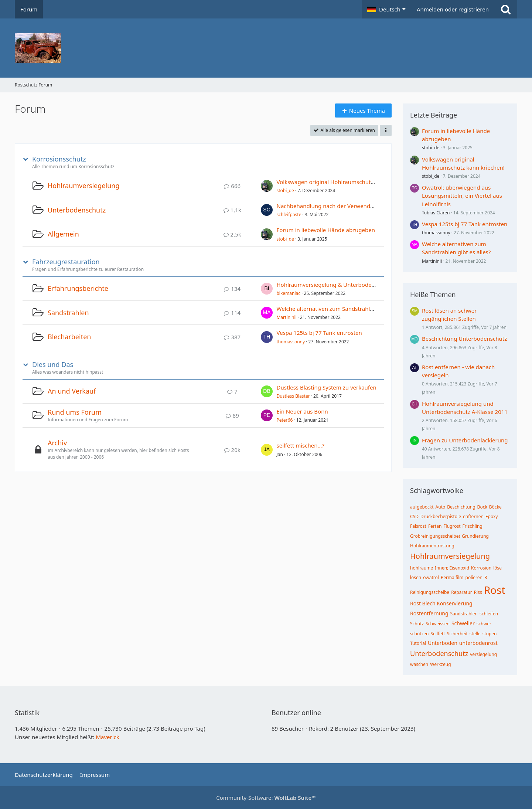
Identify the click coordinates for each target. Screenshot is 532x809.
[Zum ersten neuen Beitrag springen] (267, 186)
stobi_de (285, 191)
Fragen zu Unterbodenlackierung (465, 440)
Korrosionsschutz (59, 159)
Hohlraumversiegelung (83, 186)
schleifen (489, 614)
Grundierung (475, 536)
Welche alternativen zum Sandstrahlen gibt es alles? (344, 309)
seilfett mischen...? (300, 445)
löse (497, 568)
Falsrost (418, 526)
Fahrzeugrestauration (66, 262)
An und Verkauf (72, 391)
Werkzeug (440, 664)
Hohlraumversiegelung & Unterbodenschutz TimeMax (347, 285)
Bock (482, 507)
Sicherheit (457, 634)
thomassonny (291, 342)
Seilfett (438, 634)
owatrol (431, 577)
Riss (478, 592)
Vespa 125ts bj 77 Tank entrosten (319, 333)
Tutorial (418, 643)
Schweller (463, 623)
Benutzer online (296, 713)
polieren (474, 577)
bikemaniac (288, 293)
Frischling (473, 526)
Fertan (435, 526)
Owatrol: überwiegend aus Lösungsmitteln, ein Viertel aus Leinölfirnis (462, 196)
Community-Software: (266, 798)
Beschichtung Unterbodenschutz (464, 339)
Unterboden (443, 643)
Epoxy (492, 516)
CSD (414, 516)
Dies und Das (53, 365)
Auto (441, 507)
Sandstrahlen (68, 313)
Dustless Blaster (293, 396)
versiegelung (483, 654)
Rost (495, 590)
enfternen (473, 516)
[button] (386, 9)
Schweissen (438, 624)
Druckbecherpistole (441, 516)
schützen (420, 634)
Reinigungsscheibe (430, 592)
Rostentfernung (429, 613)
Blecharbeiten (69, 337)
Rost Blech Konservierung (441, 603)
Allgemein (63, 234)
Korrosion (481, 568)
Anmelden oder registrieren (453, 9)
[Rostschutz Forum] (266, 48)
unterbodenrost (478, 643)
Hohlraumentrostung (432, 546)
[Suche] (506, 9)
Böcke (495, 507)
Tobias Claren (436, 213)
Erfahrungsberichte (78, 288)
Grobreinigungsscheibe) (435, 536)
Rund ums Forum (75, 412)
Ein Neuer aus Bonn (302, 411)
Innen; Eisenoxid (452, 568)
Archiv (57, 443)
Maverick (107, 737)
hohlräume (422, 568)
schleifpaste (289, 215)
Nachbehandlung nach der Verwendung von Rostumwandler (355, 206)
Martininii (286, 317)
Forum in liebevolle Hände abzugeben (326, 230)
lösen (416, 577)
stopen (490, 634)
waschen (419, 664)
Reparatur (462, 592)
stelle (475, 634)
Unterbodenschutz (77, 210)
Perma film (452, 577)
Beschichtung (461, 507)
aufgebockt (422, 507)
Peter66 (284, 420)
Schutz (417, 624)
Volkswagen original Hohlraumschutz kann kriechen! (345, 182)
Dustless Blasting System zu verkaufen (326, 387)
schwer (484, 624)
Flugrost (452, 526)
